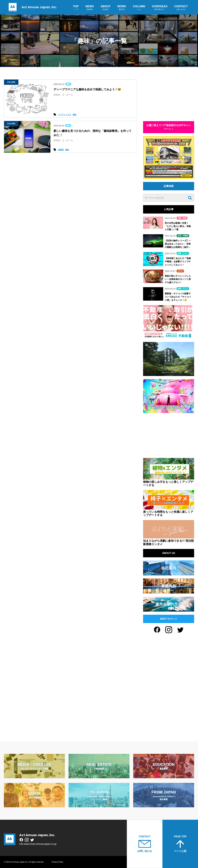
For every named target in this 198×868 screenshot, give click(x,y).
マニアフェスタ (65, 115)
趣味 (68, 84)
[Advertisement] (169, 99)
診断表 (61, 150)
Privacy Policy (57, 862)
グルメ (180, 271)
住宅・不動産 (183, 236)
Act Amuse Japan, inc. (32, 7)
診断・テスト (183, 253)
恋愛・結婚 (182, 218)
